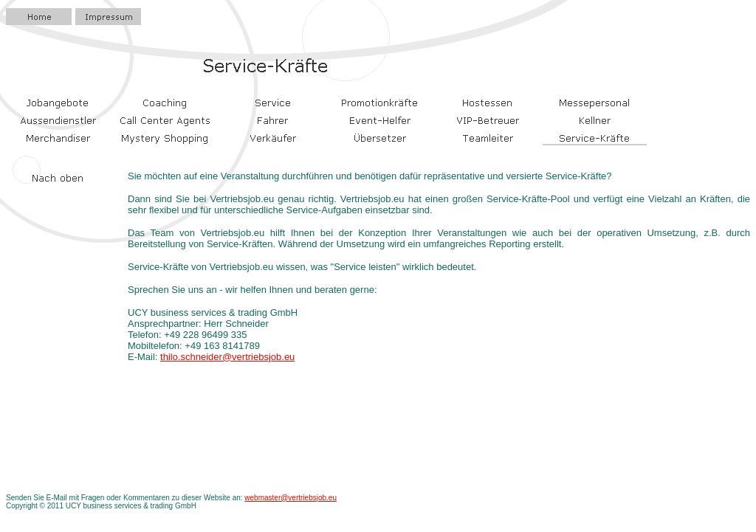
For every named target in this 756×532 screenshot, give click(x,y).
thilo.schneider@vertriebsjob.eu (227, 357)
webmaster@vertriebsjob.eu (291, 498)
